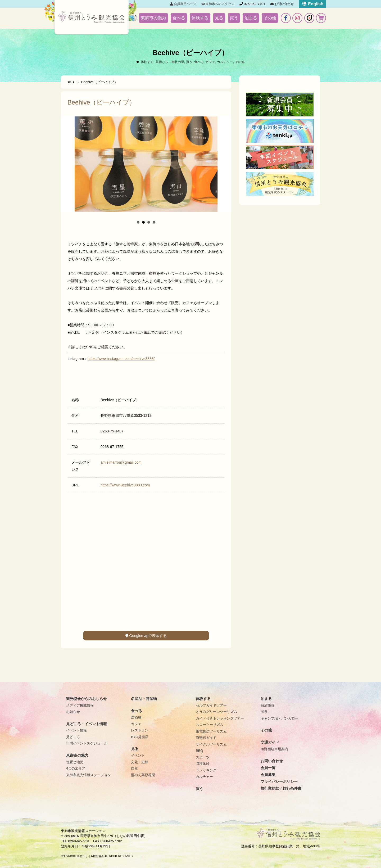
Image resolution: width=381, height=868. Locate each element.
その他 (270, 18)
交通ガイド (270, 742)
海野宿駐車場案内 (274, 749)
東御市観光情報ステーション (89, 775)
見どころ (73, 737)
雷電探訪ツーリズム (211, 731)
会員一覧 (268, 768)
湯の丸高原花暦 (143, 775)
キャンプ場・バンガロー (280, 718)
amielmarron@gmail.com (121, 462)
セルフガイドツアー (211, 705)
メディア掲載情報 (80, 705)
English (312, 4)
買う (234, 18)
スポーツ (203, 757)
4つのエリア (76, 768)
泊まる (251, 18)
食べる (179, 18)
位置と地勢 (75, 762)
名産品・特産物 (144, 699)
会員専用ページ (183, 4)
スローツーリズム (210, 725)
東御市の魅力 (153, 18)
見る (219, 18)
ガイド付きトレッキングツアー (220, 718)
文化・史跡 (140, 762)
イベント (138, 755)
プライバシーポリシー (279, 781)
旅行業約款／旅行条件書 (281, 788)
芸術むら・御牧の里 (168, 62)
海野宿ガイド (206, 738)
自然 (134, 768)
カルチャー (227, 62)
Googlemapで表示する (146, 636)
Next (224, 166)
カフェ (212, 62)
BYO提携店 (140, 737)
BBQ (199, 751)
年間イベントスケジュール (87, 743)
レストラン (140, 730)
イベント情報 (76, 730)
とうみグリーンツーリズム (216, 712)
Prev (68, 166)
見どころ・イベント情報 (87, 724)
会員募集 (268, 775)
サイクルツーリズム (211, 744)
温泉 (264, 712)
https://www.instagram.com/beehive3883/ (121, 359)
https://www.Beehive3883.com (125, 485)
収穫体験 (203, 764)
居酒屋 (136, 717)
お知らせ (73, 712)
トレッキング (206, 770)
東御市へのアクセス (218, 4)
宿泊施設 (267, 705)
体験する (200, 18)
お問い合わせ (282, 4)
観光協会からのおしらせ (87, 699)
